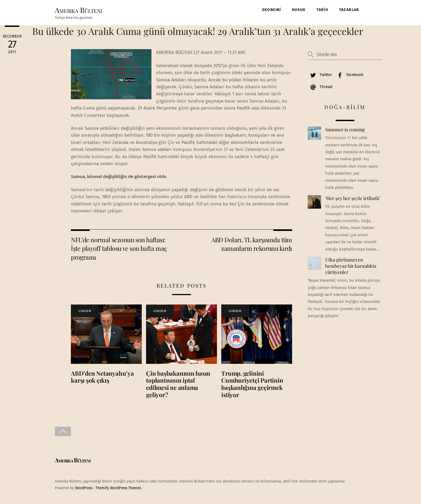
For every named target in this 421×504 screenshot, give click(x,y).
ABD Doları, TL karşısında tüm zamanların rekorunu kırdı (252, 244)
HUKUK (299, 10)
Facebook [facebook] (349, 75)
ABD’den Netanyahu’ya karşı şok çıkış (102, 377)
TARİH (322, 10)
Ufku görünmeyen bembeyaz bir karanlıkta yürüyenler (351, 266)
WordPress (84, 488)
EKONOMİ (272, 10)
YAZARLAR (349, 10)
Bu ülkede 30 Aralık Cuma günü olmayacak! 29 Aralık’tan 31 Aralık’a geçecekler (198, 31)
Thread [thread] (320, 87)
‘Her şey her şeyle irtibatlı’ (353, 198)
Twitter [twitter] (320, 75)
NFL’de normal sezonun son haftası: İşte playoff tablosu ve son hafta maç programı (119, 248)
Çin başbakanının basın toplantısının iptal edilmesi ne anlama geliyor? (178, 384)
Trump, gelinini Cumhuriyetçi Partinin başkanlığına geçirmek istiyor (252, 384)
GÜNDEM (85, 311)
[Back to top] (63, 431)
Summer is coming (345, 129)
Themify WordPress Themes (118, 488)
